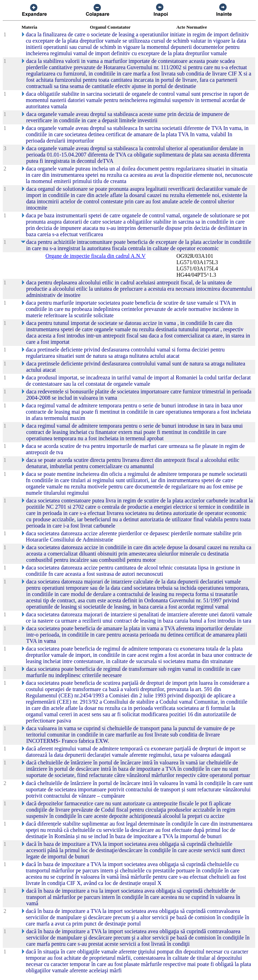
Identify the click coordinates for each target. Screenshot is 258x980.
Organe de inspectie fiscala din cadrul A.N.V (95, 256)
